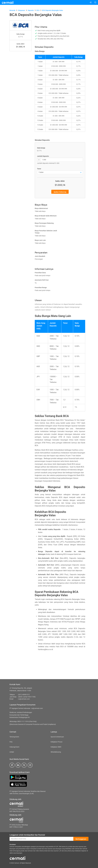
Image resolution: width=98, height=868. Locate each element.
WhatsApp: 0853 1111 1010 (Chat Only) (23, 721)
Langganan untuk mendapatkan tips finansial (27, 835)
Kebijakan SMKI (56, 747)
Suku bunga (41, 148)
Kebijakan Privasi (56, 742)
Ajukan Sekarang (60, 192)
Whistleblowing (56, 752)
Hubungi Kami (14, 747)
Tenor (39, 169)
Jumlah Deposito (43, 156)
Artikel (12, 752)
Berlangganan (81, 839)
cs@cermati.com (24, 699)
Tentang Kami (14, 737)
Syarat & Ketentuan (57, 737)
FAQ (11, 742)
